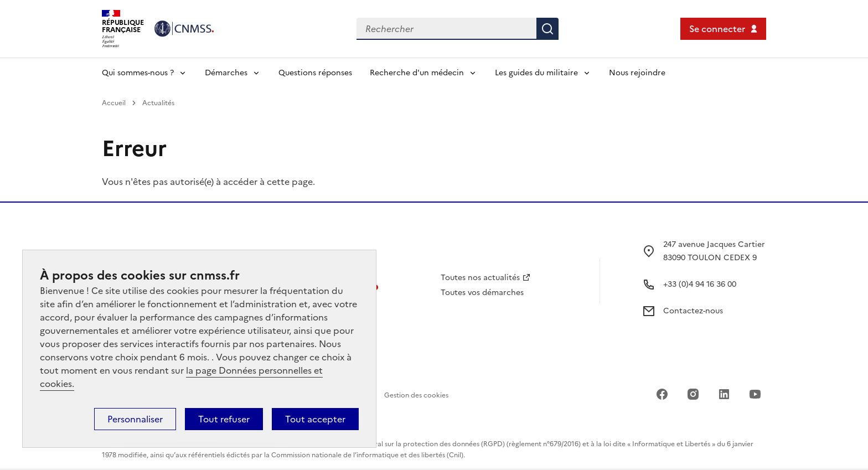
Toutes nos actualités (480, 278)
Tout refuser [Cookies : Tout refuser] (224, 419)
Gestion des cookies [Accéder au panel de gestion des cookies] (416, 395)
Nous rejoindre (637, 73)
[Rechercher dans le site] (446, 29)
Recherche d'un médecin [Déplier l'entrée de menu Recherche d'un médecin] (417, 73)
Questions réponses (315, 73)
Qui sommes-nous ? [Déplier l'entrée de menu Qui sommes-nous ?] (138, 73)
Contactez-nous (693, 311)
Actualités (158, 103)
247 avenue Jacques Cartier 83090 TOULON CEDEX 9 (714, 251)
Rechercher (547, 29)
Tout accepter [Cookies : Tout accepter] (315, 419)
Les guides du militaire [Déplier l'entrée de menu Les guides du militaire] (536, 73)
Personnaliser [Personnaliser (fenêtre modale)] (135, 419)
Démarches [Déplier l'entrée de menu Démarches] (226, 73)
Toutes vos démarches (482, 293)
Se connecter (717, 29)
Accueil (114, 103)
